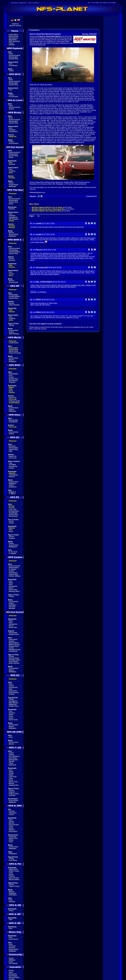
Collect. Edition (15, 576)
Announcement (14, 55)
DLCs (11, 173)
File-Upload (13, 963)
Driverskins (13, 832)
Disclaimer (13, 974)
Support (12, 538)
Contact (12, 979)
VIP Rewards (14, 219)
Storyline (12, 446)
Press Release (14, 756)
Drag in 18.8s (14, 794)
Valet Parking (14, 334)
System (12, 641)
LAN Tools (13, 777)
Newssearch (13, 38)
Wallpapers (13, 547)
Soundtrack (13, 66)
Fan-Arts (12, 607)
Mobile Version (14, 645)
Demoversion (14, 825)
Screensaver (14, 939)
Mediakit (12, 608)
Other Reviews (14, 305)
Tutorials (12, 795)
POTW (11, 971)
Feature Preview (15, 353)
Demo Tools (13, 720)
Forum (11, 43)
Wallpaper (13, 186)
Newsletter (13, 40)
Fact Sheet (13, 758)
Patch (11, 583)
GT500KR (12, 465)
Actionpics (13, 895)
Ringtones (13, 487)
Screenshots (14, 97)
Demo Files (13, 590)
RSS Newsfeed (14, 41)
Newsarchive (14, 36)
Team (11, 972)
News (11, 54)
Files (11, 163)
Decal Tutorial (14, 663)
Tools (11, 716)
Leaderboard (14, 343)
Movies (12, 233)
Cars (11, 64)
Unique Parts (14, 706)
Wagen (11, 387)
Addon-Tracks (14, 871)
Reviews (12, 178)
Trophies (12, 130)
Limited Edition (15, 252)
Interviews (13, 813)
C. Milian (12, 494)
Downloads (13, 633)
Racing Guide (14, 658)
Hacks (11, 718)
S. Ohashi (13, 554)
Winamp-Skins (14, 591)
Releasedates (14, 511)
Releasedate (13, 57)
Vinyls (11, 772)
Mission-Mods (14, 880)
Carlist (11, 521)
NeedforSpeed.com (38, 192)
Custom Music (14, 403)
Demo (11, 157)
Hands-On (13, 137)
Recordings (13, 516)
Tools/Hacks (13, 475)
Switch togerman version (15, 25)
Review (12, 259)
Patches (12, 209)
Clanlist (12, 45)
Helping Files (14, 785)
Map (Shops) (14, 703)
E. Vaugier (13, 569)
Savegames (13, 586)
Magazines (13, 704)
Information (13, 639)
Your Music (13, 860)
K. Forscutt (13, 552)
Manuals (12, 164)
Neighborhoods (15, 650)
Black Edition (14, 643)
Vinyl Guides (14, 661)
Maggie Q (12, 492)
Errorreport (13, 976)
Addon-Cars (13, 838)
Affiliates (12, 960)
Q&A (11, 451)
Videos (12, 71)
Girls (11, 689)
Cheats (12, 221)
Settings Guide (14, 401)
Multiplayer (13, 854)
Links (11, 962)
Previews (12, 946)
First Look (13, 399)
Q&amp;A (13, 765)
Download (13, 837)
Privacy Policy (14, 977)
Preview (12, 228)
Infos (11, 684)
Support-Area (14, 634)
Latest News (13, 35)
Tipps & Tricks (14, 886)
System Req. (14, 59)
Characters (13, 691)
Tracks (11, 274)
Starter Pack (13, 351)
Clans (11, 763)
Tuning (12, 325)
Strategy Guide (14, 660)
